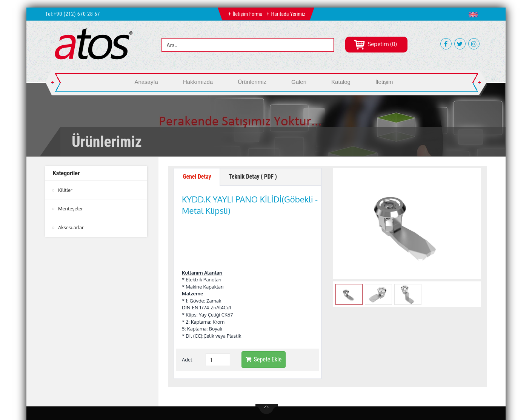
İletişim (384, 82)
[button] (475, 14)
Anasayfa (146, 82)
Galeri (299, 82)
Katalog (341, 82)
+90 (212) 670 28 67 (77, 14)
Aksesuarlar (71, 227)
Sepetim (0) (375, 44)
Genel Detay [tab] (197, 177)
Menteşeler (71, 208)
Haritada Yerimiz (288, 14)
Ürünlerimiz (252, 82)
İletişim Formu (247, 14)
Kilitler (65, 190)
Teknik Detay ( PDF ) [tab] (254, 177)
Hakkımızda (198, 82)
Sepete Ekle (264, 313)
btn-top (267, 362)
